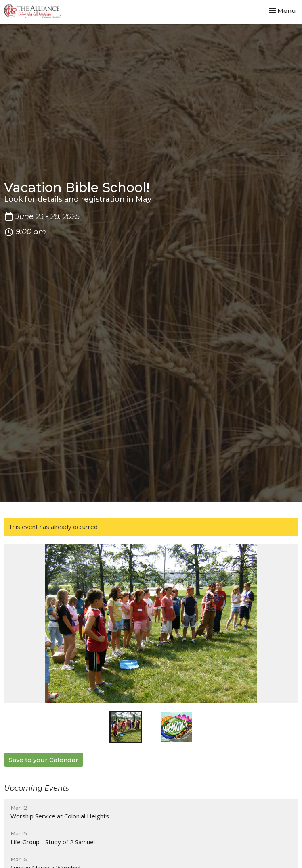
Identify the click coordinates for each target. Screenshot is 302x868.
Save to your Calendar (44, 760)
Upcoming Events (37, 788)
